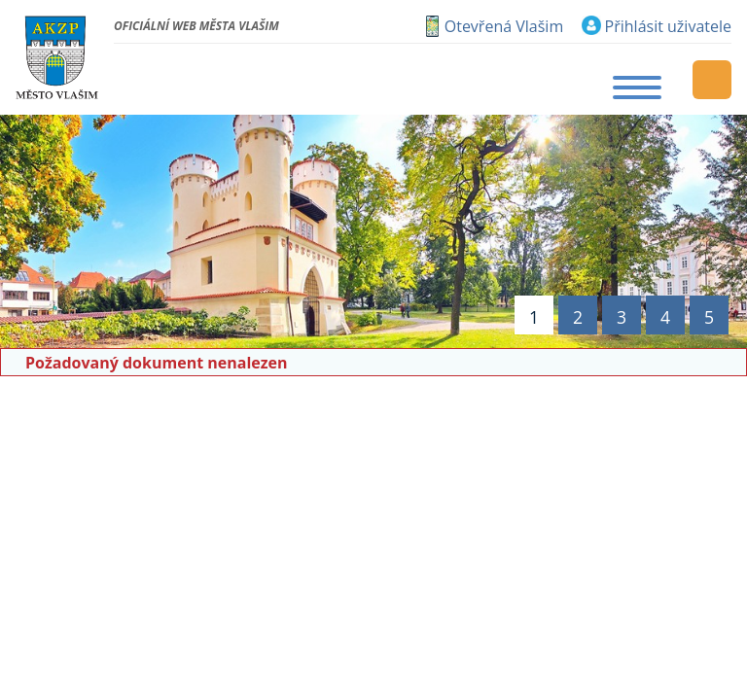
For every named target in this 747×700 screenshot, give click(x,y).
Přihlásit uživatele (668, 26)
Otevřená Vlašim (504, 26)
